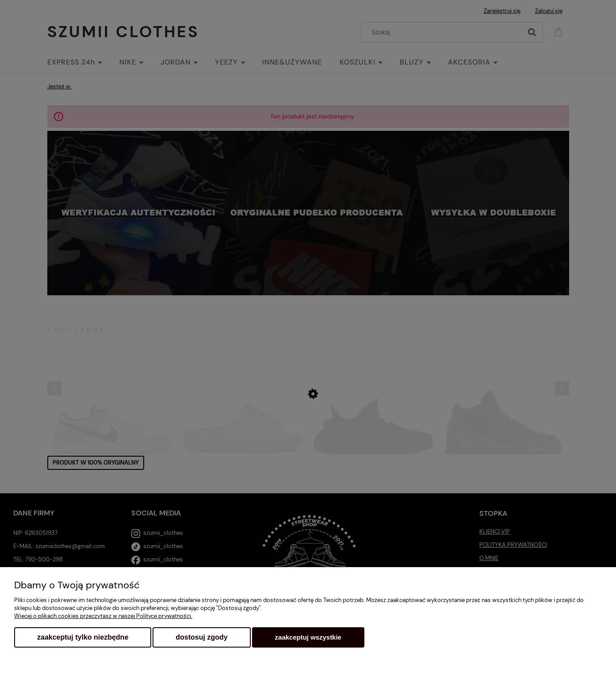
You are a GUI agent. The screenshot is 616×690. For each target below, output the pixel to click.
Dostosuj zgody (201, 637)
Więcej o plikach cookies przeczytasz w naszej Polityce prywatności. (103, 616)
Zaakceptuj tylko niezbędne (83, 637)
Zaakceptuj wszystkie (308, 637)
